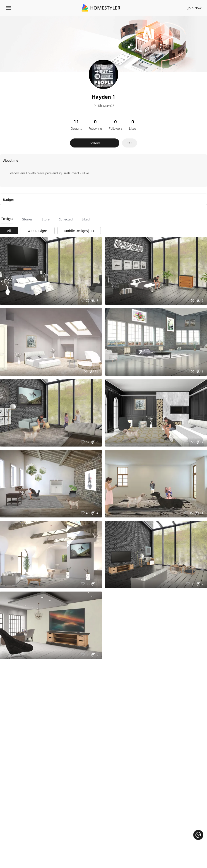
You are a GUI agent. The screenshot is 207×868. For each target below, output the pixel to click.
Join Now (195, 8)
